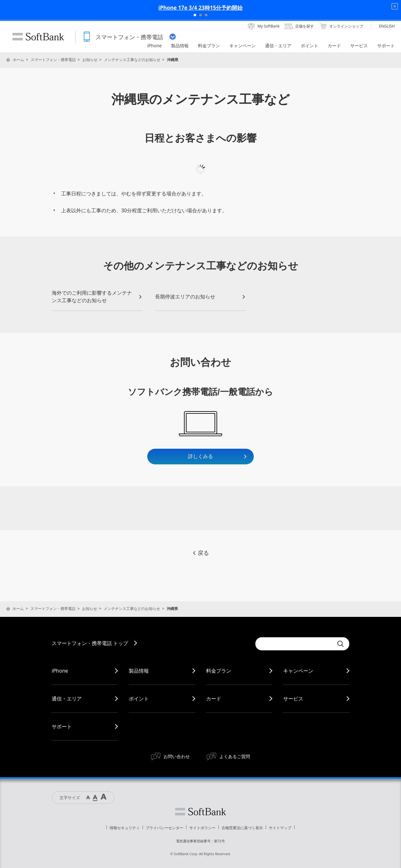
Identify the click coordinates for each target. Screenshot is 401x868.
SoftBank (38, 37)
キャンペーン (298, 671)
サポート (62, 726)
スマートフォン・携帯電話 (53, 60)
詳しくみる (218, 456)
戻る (200, 553)
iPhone (60, 671)
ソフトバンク (200, 812)
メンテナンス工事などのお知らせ (132, 60)
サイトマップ (280, 828)
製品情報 (139, 671)
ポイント (139, 699)
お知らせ (90, 60)
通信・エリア (67, 699)
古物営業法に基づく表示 (242, 828)
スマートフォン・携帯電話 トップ (90, 643)
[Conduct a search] (294, 644)
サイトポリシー (202, 828)
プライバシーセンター (164, 828)
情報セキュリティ (125, 828)
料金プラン (219, 671)
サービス (293, 699)
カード (214, 699)
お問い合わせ (177, 756)
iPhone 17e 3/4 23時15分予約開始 (201, 8)
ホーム (18, 60)
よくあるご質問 (235, 756)
